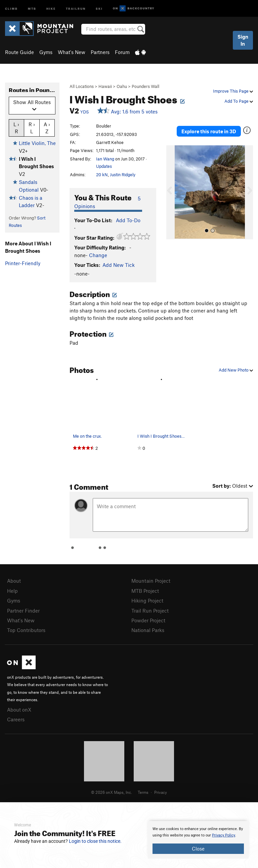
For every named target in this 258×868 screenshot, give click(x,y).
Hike (51, 8)
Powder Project (148, 620)
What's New (72, 52)
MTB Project (145, 591)
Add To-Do (128, 220)
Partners (100, 52)
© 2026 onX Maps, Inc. (112, 792)
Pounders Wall (145, 86)
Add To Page (239, 101)
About (14, 581)
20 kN (102, 175)
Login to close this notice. (95, 841)
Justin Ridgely (123, 175)
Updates (104, 166)
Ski (99, 8)
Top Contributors (26, 630)
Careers (16, 719)
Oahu (122, 86)
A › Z (47, 128)
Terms (143, 792)
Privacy (161, 792)
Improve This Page (233, 91)
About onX (19, 710)
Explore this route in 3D (209, 131)
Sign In (243, 40)
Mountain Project (151, 581)
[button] (173, 192)
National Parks (148, 630)
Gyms (46, 52)
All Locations (82, 86)
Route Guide (19, 52)
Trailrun (76, 8)
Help (12, 591)
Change (98, 255)
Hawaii (105, 86)
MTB (32, 8)
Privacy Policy (224, 835)
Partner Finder (23, 611)
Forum (122, 52)
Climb (11, 8)
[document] (198, 840)
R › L (32, 128)
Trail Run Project (150, 611)
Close (198, 849)
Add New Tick (119, 265)
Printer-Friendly (23, 263)
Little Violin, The (37, 143)
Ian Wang (105, 159)
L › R (16, 128)
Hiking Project (147, 600)
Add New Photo (236, 370)
